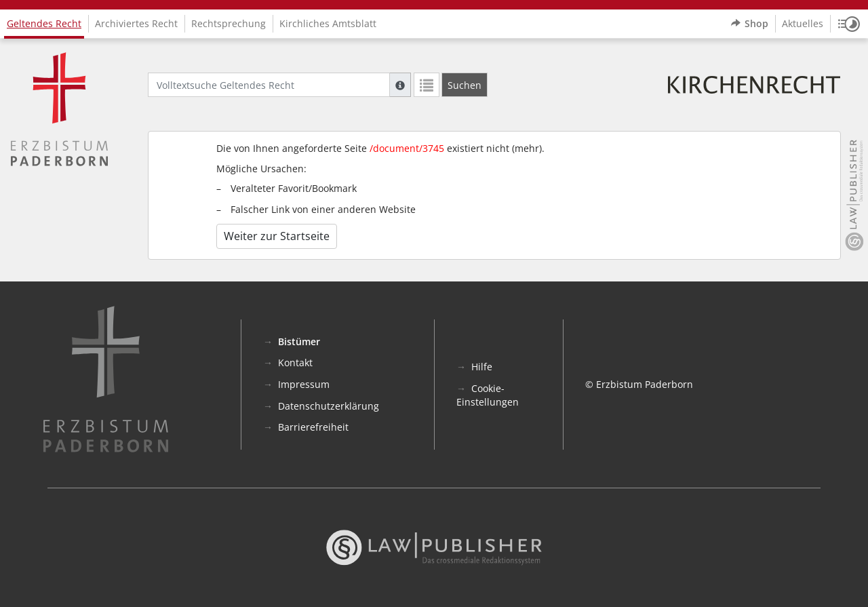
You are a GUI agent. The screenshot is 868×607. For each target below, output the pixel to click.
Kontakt (295, 363)
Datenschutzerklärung (329, 406)
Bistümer (299, 341)
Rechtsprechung (229, 23)
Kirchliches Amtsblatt (328, 23)
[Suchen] (465, 85)
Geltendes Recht (44, 23)
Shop (750, 24)
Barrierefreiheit (313, 427)
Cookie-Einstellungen (488, 395)
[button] (849, 24)
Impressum (304, 384)
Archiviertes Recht (136, 23)
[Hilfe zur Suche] (400, 85)
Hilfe (482, 367)
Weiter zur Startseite (277, 236)
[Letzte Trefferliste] (427, 85)
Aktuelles (803, 23)
